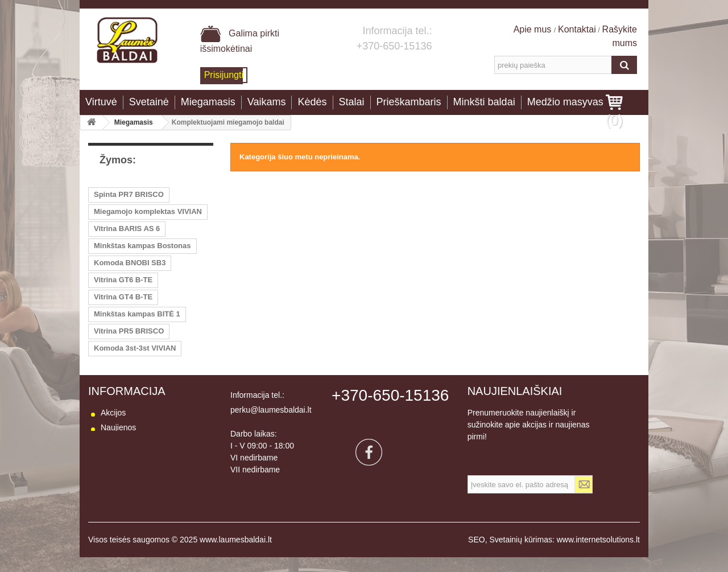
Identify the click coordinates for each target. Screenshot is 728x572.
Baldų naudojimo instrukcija (149, 516)
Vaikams (267, 102)
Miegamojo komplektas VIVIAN (148, 211)
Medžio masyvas (565, 102)
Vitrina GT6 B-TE (123, 280)
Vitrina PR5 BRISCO (129, 331)
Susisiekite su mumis (138, 457)
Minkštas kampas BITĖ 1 (137, 314)
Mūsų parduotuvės (133, 442)
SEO (477, 554)
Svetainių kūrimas (521, 554)
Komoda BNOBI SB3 (130, 263)
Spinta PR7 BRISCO (129, 194)
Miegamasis (208, 102)
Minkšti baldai (484, 102)
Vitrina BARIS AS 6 (127, 229)
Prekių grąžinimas (132, 487)
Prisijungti (224, 75)
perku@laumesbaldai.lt (271, 410)
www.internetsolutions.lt (598, 554)
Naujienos (118, 427)
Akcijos (113, 413)
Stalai (352, 102)
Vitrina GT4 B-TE (123, 297)
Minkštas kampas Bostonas (142, 246)
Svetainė (149, 102)
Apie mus (534, 29)
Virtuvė (101, 102)
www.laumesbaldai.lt (236, 554)
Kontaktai (577, 29)
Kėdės (312, 102)
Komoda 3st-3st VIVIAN (135, 348)
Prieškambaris (409, 102)
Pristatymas (121, 472)
